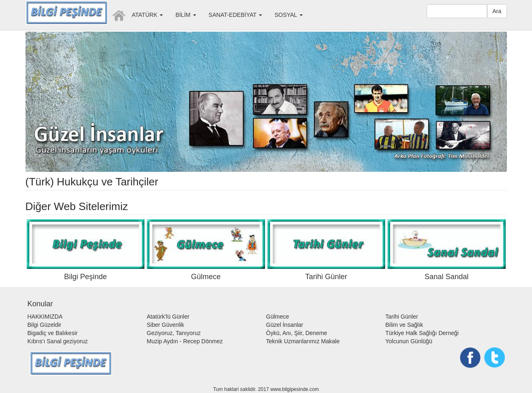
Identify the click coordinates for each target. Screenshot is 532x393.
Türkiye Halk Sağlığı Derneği (422, 333)
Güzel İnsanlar (285, 325)
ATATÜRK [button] (147, 15)
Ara (497, 11)
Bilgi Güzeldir (44, 325)
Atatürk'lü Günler (168, 317)
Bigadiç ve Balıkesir (53, 333)
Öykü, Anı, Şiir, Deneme (297, 333)
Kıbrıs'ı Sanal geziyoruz (58, 341)
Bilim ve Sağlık (404, 325)
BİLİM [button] (186, 15)
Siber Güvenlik (166, 325)
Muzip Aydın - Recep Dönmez (185, 341)
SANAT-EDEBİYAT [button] (235, 15)
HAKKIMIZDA (45, 317)
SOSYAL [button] (288, 15)
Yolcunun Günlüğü (409, 341)
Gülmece (278, 317)
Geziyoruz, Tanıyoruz (174, 333)
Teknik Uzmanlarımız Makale (303, 341)
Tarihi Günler (402, 317)
